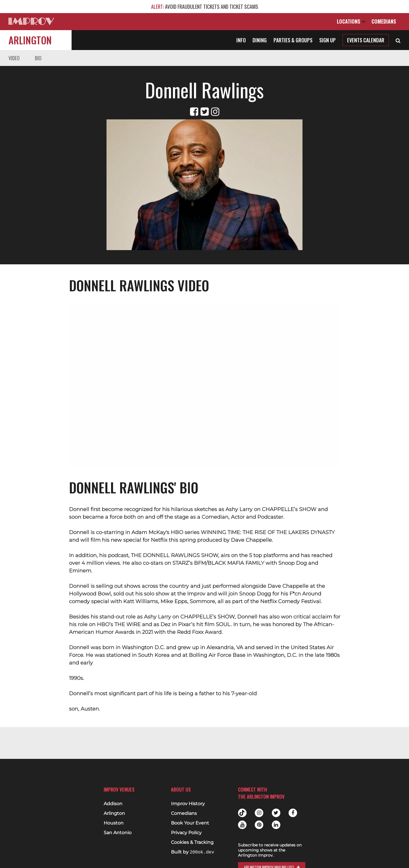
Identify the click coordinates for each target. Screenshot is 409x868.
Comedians (384, 21)
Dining (260, 40)
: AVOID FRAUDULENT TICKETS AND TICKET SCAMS (205, 7)
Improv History (188, 804)
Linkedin (276, 825)
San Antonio (118, 833)
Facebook (293, 813)
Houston (114, 823)
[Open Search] (398, 40)
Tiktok (242, 813)
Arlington (30, 40)
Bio (38, 58)
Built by (193, 852)
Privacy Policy (186, 833)
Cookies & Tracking (192, 842)
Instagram (259, 813)
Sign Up (327, 40)
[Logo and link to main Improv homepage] (31, 21)
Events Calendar (366, 40)
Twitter (276, 813)
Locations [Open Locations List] (351, 21)
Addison (113, 804)
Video (14, 58)
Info (241, 40)
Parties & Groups (293, 40)
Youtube (242, 825)
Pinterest (259, 825)
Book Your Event (190, 823)
